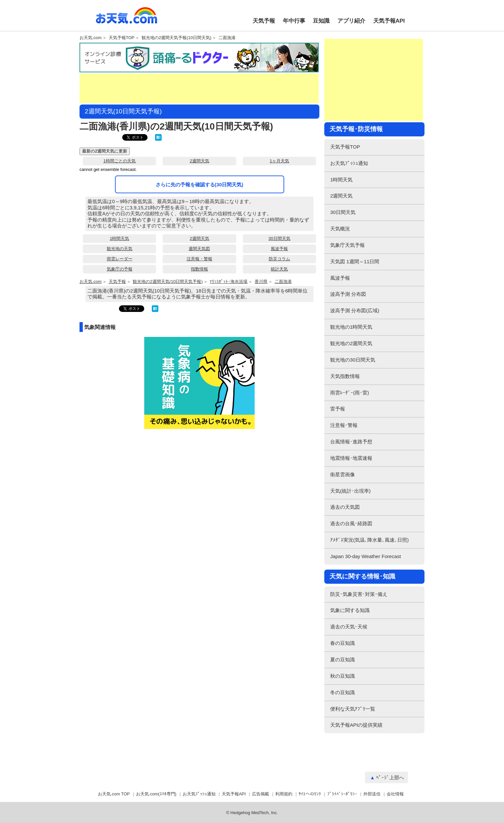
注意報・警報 (199, 259)
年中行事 (294, 21)
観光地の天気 (120, 249)
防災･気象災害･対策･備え (359, 594)
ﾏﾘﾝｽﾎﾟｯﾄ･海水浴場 (229, 282)
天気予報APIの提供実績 (356, 725)
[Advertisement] (199, 88)
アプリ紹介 (351, 21)
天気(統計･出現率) (350, 491)
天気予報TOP (122, 38)
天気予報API (389, 21)
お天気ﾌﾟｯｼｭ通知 (349, 163)
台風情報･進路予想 (351, 442)
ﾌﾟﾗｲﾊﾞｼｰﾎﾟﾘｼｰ (342, 794)
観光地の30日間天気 (353, 360)
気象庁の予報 (120, 269)
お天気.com (126, 19)
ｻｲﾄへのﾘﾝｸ (310, 794)
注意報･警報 (344, 425)
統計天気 (279, 269)
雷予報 (338, 409)
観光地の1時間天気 (351, 327)
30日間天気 (279, 238)
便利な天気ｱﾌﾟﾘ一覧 (353, 709)
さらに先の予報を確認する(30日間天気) (200, 185)
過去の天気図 (345, 507)
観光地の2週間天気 (351, 343)
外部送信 (372, 794)
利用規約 (284, 794)
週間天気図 (199, 249)
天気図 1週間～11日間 (355, 261)
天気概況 (340, 229)
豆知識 (321, 21)
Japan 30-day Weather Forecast (366, 556)
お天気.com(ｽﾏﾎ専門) (156, 794)
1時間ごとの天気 (120, 161)
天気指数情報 (345, 376)
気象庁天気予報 (347, 245)
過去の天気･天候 (349, 627)
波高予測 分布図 (348, 294)
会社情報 (395, 794)
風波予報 (279, 249)
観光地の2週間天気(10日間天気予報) (168, 282)
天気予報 (264, 21)
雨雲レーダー (120, 259)
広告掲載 (261, 794)
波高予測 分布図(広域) (355, 310)
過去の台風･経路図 (351, 523)
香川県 (261, 282)
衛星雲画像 (343, 474)
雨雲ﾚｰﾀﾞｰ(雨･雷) (350, 393)
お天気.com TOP (114, 794)
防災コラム (279, 259)
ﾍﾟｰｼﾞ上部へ (390, 777)
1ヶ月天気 (279, 161)
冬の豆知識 (343, 692)
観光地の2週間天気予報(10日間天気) (176, 38)
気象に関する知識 (350, 610)
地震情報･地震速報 (351, 458)
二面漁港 (227, 38)
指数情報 (199, 269)
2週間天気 (199, 161)
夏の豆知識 (343, 659)
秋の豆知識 (343, 676)
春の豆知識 (343, 643)
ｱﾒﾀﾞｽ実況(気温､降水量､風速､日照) (369, 540)
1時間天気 (119, 238)
